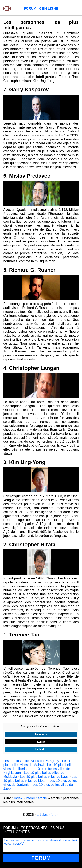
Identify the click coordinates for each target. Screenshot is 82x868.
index (18, 798)
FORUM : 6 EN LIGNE (41, 8)
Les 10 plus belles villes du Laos (44, 777)
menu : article (36, 798)
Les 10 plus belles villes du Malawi (38, 763)
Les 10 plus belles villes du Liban (40, 779)
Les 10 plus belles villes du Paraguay (31, 761)
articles (42, 815)
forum (55, 815)
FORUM (41, 858)
